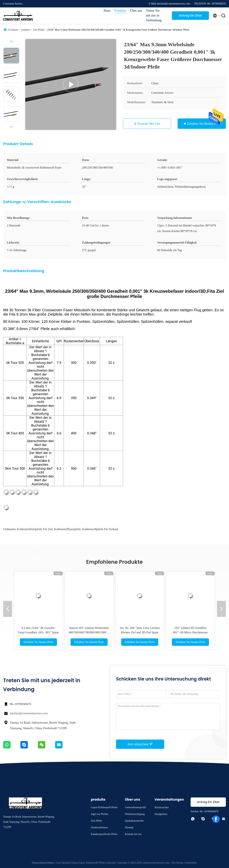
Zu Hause (13, 30)
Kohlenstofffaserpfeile (67, 529)
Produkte (120, 11)
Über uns (136, 11)
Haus (107, 11)
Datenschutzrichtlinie (43, 863)
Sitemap (129, 827)
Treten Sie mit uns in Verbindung (154, 15)
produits (26, 30)
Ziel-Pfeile (39, 30)
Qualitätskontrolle (134, 821)
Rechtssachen (162, 807)
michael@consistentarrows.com (29, 713)
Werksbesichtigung (135, 814)
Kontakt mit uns (149, 124)
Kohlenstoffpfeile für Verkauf (100, 529)
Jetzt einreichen (140, 744)
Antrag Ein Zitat (190, 15)
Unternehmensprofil (135, 807)
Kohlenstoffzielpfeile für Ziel (35, 529)
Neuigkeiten (161, 814)
